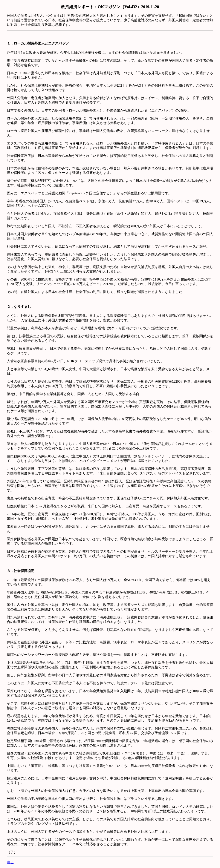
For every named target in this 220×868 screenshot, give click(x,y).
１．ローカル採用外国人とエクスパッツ (38, 43)
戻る (10, 862)
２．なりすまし (19, 307)
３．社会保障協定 (21, 571)
